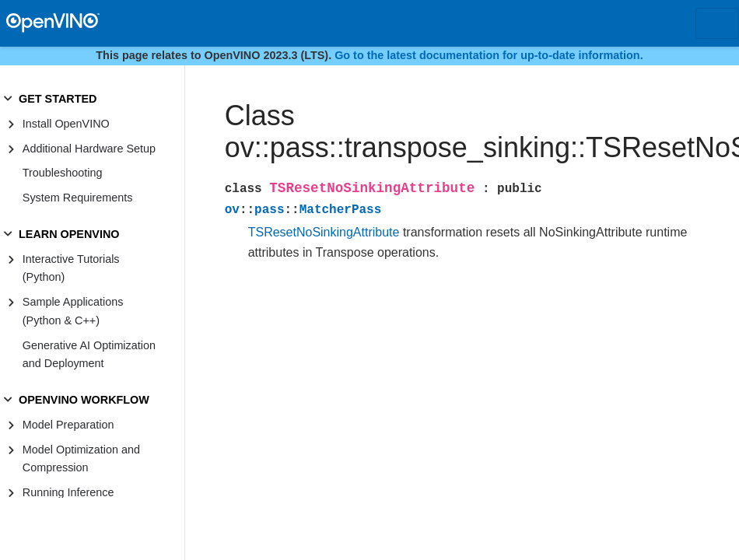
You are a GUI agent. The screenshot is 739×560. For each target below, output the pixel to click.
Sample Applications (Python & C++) (73, 311)
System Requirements (78, 198)
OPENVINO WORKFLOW (84, 400)
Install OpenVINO (66, 124)
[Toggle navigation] (717, 23)
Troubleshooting (63, 173)
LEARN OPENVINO (69, 234)
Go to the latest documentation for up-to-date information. (489, 55)
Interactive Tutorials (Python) (71, 268)
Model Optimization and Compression (81, 459)
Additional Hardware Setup (89, 149)
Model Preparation (68, 425)
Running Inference (68, 492)
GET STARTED (58, 99)
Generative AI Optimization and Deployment (89, 355)
